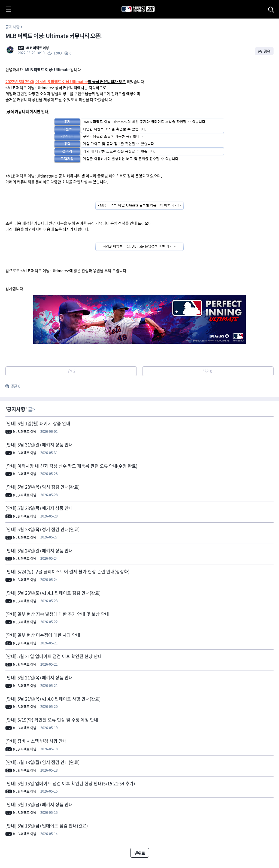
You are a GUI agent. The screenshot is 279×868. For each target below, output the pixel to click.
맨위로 (140, 853)
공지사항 (13, 27)
